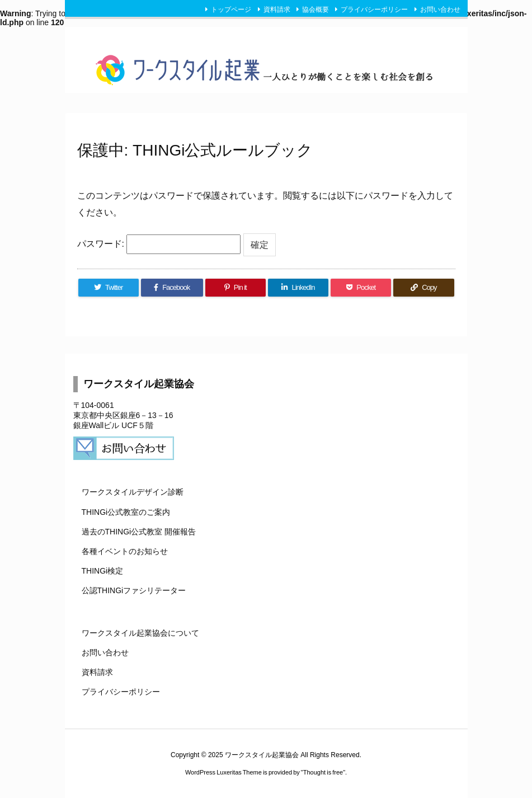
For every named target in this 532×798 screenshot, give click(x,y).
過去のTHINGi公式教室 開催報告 (139, 532)
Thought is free (323, 772)
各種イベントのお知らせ (125, 551)
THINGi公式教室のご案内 (126, 512)
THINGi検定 (103, 571)
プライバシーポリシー (374, 10)
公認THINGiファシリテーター (134, 590)
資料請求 (277, 10)
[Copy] (423, 288)
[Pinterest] (236, 288)
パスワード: (159, 244)
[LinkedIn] (298, 288)
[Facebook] (172, 288)
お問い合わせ (440, 10)
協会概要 (316, 10)
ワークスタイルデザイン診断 (133, 492)
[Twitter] (109, 288)
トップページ (231, 10)
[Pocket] (361, 288)
